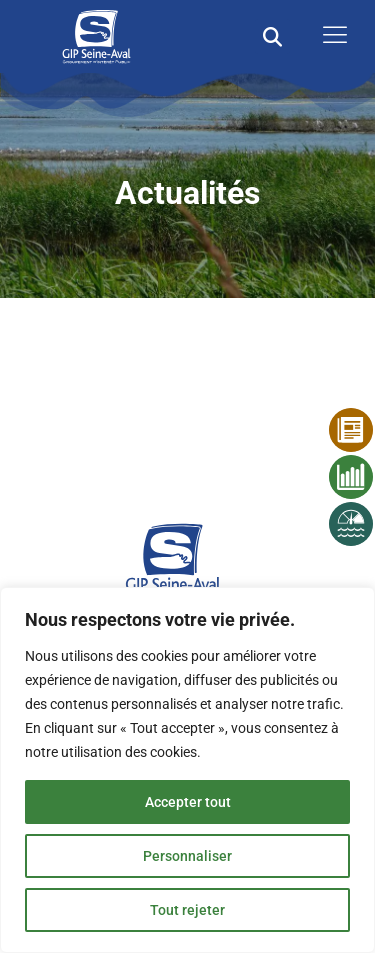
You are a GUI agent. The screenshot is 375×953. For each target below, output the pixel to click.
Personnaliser (187, 856)
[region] (187, 770)
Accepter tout (188, 802)
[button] (272, 36)
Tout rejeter (187, 910)
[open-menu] (330, 36)
